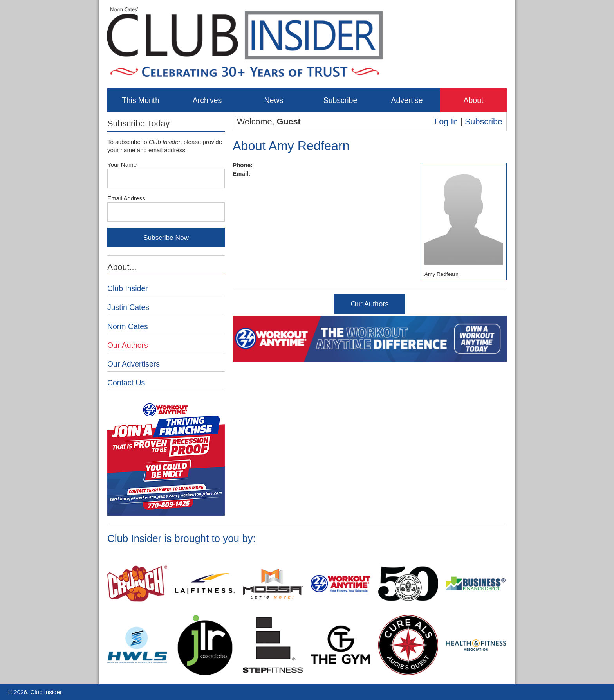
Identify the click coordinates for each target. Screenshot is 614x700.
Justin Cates (128, 307)
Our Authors (370, 304)
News (274, 100)
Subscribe (340, 100)
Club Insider (128, 288)
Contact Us (126, 383)
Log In (446, 121)
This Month (141, 100)
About (474, 100)
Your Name (122, 165)
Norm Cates (128, 326)
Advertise (407, 100)
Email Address (126, 198)
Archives (207, 100)
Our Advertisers (134, 364)
